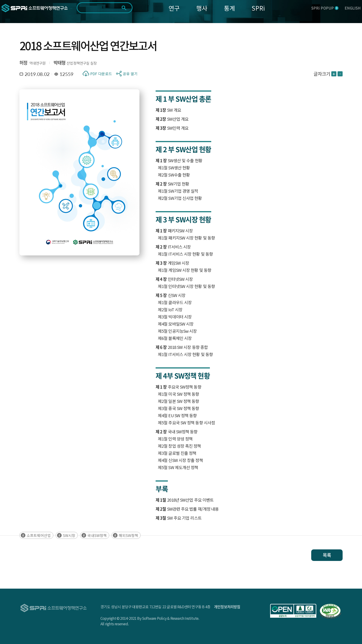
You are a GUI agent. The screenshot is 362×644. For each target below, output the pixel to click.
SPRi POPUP (325, 8)
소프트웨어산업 (39, 535)
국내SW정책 (97, 535)
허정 (23, 63)
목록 (327, 555)
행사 (202, 8)
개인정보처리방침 (227, 607)
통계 (229, 8)
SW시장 (69, 535)
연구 (174, 8)
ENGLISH (353, 8)
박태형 (60, 63)
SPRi (258, 8)
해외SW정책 (128, 535)
